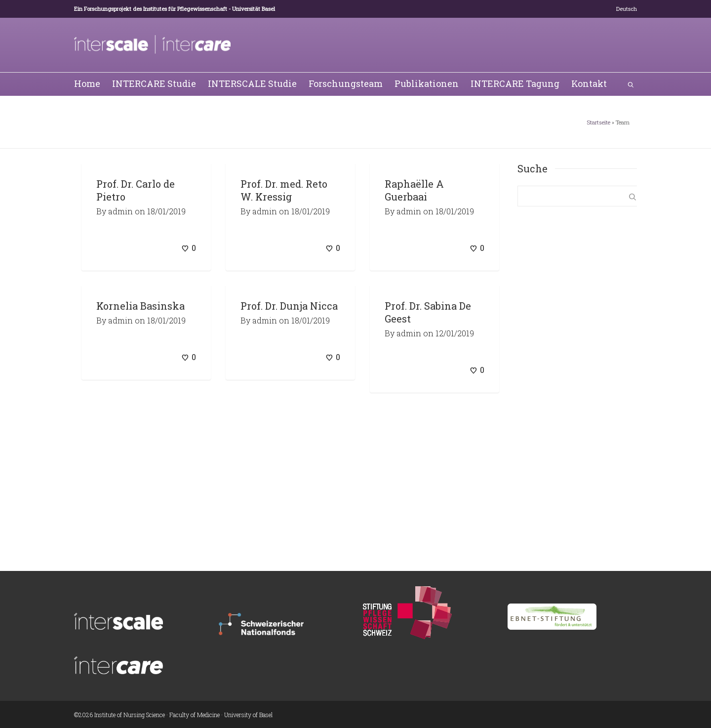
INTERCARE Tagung (515, 83)
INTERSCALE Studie (252, 83)
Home (87, 83)
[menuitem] (627, 9)
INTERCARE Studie (154, 83)
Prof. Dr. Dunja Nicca (289, 306)
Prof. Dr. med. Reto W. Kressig (284, 190)
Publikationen (427, 83)
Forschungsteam (346, 83)
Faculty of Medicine (195, 715)
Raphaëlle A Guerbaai (414, 190)
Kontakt (589, 83)
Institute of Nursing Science (130, 715)
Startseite (599, 122)
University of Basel (248, 715)
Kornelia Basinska (140, 306)
